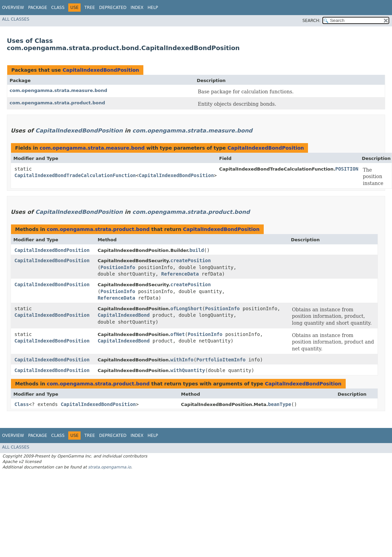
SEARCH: (312, 21)
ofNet (178, 334)
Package (38, 8)
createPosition (191, 260)
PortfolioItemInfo (221, 360)
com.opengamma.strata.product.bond (57, 103)
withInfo (182, 360)
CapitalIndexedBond (124, 315)
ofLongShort (186, 309)
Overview (13, 8)
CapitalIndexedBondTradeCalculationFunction (75, 175)
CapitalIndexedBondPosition (101, 70)
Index (137, 8)
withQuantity (188, 370)
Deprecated (113, 8)
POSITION (347, 169)
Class (58, 8)
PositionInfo (118, 267)
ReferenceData (180, 274)
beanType (280, 404)
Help (153, 8)
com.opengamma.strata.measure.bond (58, 90)
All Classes (16, 19)
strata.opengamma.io (110, 467)
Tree (90, 8)
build (197, 250)
